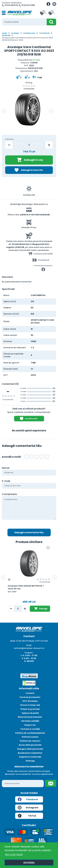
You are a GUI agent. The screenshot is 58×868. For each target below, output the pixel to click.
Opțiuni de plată (30, 713)
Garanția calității (30, 721)
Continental (44, 33)
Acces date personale (30, 745)
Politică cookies (30, 737)
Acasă (4, 33)
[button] (4, 111)
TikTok (27, 816)
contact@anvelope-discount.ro (29, 648)
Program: (29, 653)
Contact (30, 693)
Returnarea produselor (30, 717)
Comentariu (9, 494)
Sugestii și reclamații (30, 757)
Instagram (28, 808)
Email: (29, 645)
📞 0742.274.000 (27, 5)
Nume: (6, 468)
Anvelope (15, 33)
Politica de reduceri (30, 741)
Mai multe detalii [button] (14, 854)
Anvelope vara (29, 33)
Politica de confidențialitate (30, 733)
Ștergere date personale (30, 749)
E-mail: (6, 481)
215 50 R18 (6, 35)
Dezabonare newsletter (30, 753)
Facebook (28, 799)
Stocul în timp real (30, 705)
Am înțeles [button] (29, 862)
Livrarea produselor (30, 697)
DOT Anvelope (30, 701)
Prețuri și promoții (30, 709)
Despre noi (30, 725)
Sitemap (30, 761)
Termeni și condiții (30, 729)
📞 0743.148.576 (10, 5)
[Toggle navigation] (4, 13)
